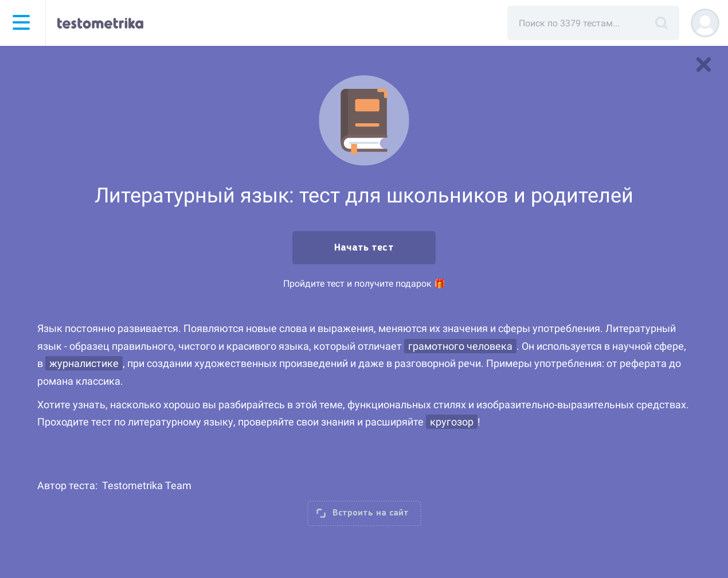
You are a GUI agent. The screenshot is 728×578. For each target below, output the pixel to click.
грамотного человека (460, 346)
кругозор (452, 422)
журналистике (84, 363)
